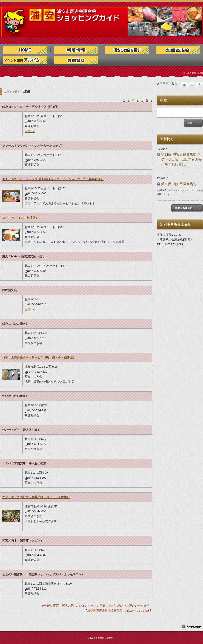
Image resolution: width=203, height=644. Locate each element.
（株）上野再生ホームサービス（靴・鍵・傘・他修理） (39, 357)
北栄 (194, 73)
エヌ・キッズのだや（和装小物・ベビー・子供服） (36, 497)
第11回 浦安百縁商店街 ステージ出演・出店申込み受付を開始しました (182, 159)
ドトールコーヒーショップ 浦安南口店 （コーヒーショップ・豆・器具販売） (53, 179)
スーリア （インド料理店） (21, 218)
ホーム (186, 73)
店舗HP (30, 131)
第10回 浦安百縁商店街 (179, 184)
